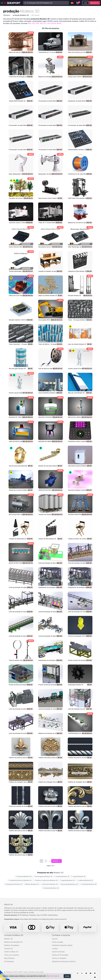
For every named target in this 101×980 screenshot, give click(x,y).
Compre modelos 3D (14, 935)
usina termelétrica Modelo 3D (48, 393)
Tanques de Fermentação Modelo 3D (50, 514)
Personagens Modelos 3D (43, 876)
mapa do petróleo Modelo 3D (48, 296)
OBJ (34, 23)
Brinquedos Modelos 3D (13, 884)
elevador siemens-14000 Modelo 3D (21, 320)
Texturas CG (8, 949)
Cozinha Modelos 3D (62, 876)
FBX (37, 23)
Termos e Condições (59, 958)
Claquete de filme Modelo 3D (77, 271)
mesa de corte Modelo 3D (76, 393)
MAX (29, 23)
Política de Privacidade (60, 955)
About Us (8, 904)
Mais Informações (53, 976)
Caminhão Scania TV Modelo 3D (19, 223)
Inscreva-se (95, 3)
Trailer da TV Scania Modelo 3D (48, 223)
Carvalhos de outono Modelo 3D (19, 198)
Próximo (57, 861)
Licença (55, 949)
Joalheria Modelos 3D (85, 880)
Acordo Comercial (58, 952)
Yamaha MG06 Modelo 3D (17, 101)
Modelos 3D (8, 939)
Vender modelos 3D (11, 952)
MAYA (59, 23)
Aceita (67, 976)
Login (85, 3)
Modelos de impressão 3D (13, 942)
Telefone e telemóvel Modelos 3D (46, 880)
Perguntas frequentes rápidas (62, 945)
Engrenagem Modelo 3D (76, 685)
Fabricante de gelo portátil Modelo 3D (80, 466)
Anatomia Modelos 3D (51, 888)
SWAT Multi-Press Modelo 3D (77, 198)
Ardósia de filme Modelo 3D (47, 539)
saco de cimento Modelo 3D (77, 344)
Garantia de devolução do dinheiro (64, 961)
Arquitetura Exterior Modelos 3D (20, 880)
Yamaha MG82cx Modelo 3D (77, 150)
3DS (41, 23)
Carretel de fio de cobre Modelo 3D (79, 174)
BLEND (54, 23)
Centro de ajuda (58, 942)
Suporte (55, 939)
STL (45, 23)
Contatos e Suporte (61, 935)
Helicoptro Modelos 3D (49, 884)
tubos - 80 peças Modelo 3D (78, 320)
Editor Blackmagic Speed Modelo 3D (80, 247)
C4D (49, 23)
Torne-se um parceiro (12, 955)
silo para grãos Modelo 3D (17, 369)
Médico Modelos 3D (31, 884)
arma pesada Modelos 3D (69, 884)
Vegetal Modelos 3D (67, 880)
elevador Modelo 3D (75, 296)
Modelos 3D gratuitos (12, 945)
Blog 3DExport (9, 958)
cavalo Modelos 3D (78, 876)
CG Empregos (9, 961)
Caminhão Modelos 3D (88, 884)
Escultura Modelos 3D (24, 876)
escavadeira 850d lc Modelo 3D (49, 320)
